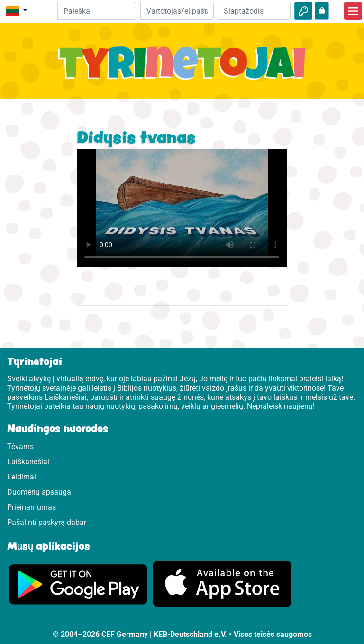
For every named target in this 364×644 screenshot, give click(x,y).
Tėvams (20, 446)
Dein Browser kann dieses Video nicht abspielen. (182, 208)
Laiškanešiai (28, 462)
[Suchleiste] (97, 11)
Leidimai (22, 477)
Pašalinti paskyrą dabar (47, 522)
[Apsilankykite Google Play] (78, 584)
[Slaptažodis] (254, 11)
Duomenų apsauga (39, 492)
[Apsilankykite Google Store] (222, 584)
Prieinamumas (32, 507)
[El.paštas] (177, 11)
